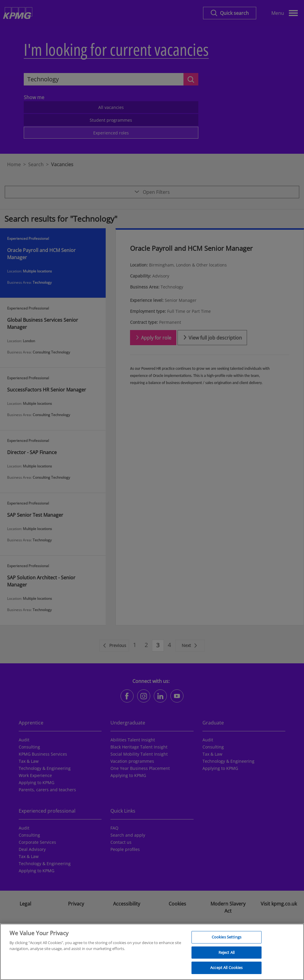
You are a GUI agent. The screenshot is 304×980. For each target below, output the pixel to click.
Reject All (227, 955)
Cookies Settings (227, 940)
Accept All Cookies (226, 971)
